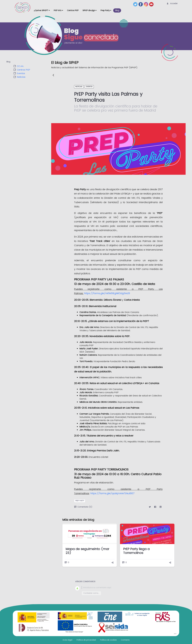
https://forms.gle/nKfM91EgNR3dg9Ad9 (107, 293)
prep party (80, 501)
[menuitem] (42, 10)
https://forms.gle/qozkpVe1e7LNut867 (112, 493)
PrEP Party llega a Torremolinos (136, 551)
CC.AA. (20, 66)
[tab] (29, 62)
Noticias (21, 77)
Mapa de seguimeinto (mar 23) (87, 551)
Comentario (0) (83, 507)
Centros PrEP (23, 70)
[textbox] (122, 588)
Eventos (21, 73)
